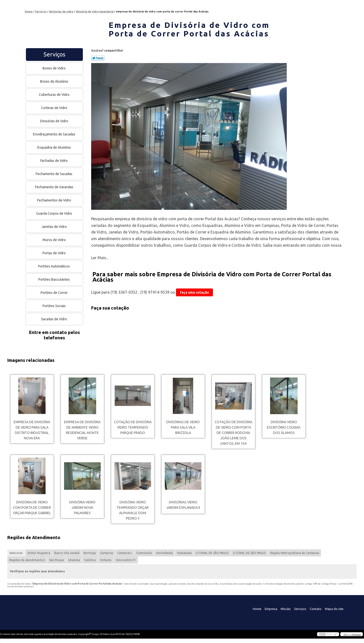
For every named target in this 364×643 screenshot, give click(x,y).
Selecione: (16, 553)
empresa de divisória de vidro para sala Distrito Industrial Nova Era (32, 430)
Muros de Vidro (55, 240)
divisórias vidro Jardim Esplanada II (183, 505)
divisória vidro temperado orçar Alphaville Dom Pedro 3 (133, 510)
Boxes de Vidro (54, 68)
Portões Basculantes (55, 279)
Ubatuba (74, 560)
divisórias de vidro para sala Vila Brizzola (183, 427)
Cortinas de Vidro (55, 108)
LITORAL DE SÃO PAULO (212, 553)
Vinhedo (106, 560)
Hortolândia (165, 553)
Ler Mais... (100, 258)
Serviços (54, 54)
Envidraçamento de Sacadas (55, 134)
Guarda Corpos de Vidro (55, 213)
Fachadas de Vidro (54, 161)
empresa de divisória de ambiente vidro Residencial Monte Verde (82, 430)
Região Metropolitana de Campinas (295, 553)
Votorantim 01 (126, 560)
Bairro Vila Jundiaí (67, 553)
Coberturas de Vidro (55, 95)
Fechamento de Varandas (55, 187)
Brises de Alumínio (55, 81)
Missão (286, 609)
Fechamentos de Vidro (55, 200)
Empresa (271, 609)
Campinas (107, 553)
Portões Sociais (55, 306)
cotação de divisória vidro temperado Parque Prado (133, 427)
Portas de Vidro (55, 253)
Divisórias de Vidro (55, 121)
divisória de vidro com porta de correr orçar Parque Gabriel (32, 508)
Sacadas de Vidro (54, 319)
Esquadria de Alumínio (55, 147)
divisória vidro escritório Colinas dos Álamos (284, 427)
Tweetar (98, 58)
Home (257, 609)
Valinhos (90, 560)
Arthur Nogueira (39, 553)
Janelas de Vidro (55, 227)
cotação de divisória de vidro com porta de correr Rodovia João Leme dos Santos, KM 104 (233, 433)
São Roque (57, 560)
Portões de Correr (55, 293)
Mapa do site (334, 609)
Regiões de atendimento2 (27, 560)
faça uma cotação (194, 292)
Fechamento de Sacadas (54, 174)
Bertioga (90, 553)
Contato (316, 609)
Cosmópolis (144, 553)
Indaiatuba (184, 553)
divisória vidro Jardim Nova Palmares (82, 508)
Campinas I (125, 553)
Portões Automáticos (54, 266)
